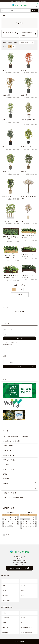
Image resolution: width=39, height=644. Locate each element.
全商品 (3, 16)
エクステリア (23, 581)
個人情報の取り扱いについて (27, 627)
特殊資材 (6, 483)
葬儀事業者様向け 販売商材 (12, 441)
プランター (5, 591)
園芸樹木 (4, 581)
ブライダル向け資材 (9, 460)
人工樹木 (6, 465)
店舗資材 (6, 479)
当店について (5, 627)
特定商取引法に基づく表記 (26, 632)
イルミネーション (9, 469)
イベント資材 (5, 595)
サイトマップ (23, 623)
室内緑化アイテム (9, 455)
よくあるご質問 (6, 618)
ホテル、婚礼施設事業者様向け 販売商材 (16, 436)
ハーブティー (7, 450)
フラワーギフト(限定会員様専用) (13, 498)
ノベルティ (7, 488)
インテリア (23, 586)
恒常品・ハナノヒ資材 (10, 493)
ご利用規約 (23, 618)
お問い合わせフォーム (20, 568)
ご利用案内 (5, 623)
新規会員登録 (5, 632)
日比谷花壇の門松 (9, 446)
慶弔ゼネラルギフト (9, 474)
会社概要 (4, 613)
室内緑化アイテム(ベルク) (28, 34)
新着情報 (23, 613)
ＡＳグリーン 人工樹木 (9, 34)
